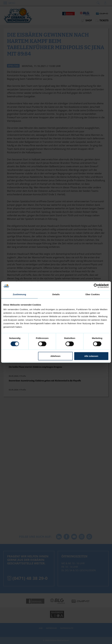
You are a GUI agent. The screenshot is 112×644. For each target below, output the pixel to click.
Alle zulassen (91, 356)
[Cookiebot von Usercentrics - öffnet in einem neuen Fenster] (96, 286)
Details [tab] (56, 294)
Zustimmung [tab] (19, 294)
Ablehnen (55, 356)
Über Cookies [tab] (93, 294)
